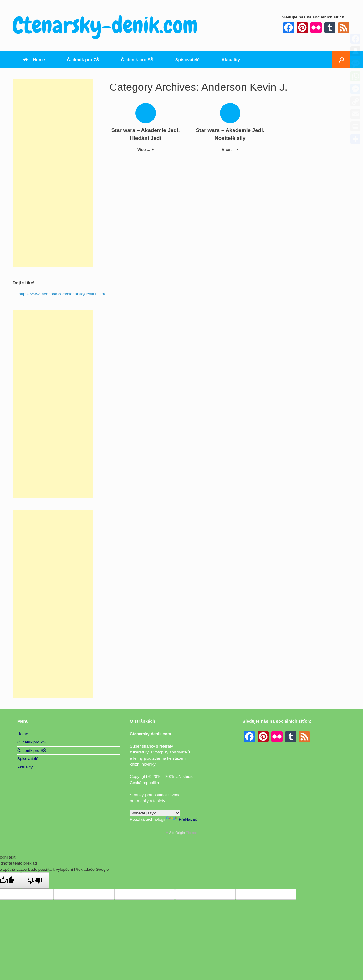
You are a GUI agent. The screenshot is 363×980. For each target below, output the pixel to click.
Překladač (181, 819)
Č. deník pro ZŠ (83, 60)
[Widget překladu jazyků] (155, 813)
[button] (341, 60)
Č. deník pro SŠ (137, 60)
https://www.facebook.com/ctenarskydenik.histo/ (62, 294)
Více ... (146, 149)
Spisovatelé (187, 60)
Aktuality (231, 60)
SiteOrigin (177, 833)
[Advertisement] (53, 173)
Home (34, 60)
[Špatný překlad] (35, 880)
